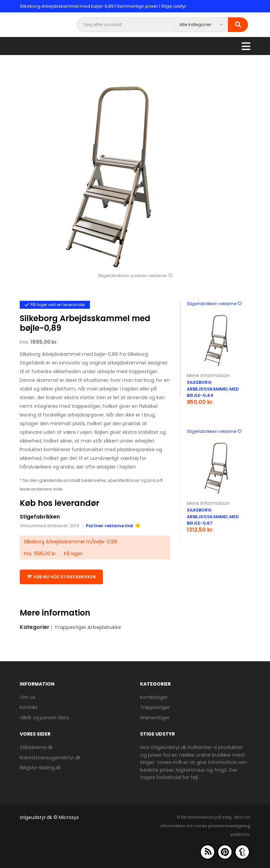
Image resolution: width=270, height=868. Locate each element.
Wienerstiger (155, 717)
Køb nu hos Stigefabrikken (61, 577)
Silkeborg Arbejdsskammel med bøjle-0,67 (213, 517)
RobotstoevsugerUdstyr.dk (50, 757)
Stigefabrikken (40, 517)
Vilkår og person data (44, 717)
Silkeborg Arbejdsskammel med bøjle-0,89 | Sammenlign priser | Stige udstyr (103, 6)
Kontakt (29, 707)
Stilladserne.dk (36, 747)
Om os (28, 697)
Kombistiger (154, 697)
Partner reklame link (113, 525)
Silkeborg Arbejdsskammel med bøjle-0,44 (213, 389)
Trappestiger (71, 627)
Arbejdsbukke (104, 627)
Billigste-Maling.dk (40, 767)
